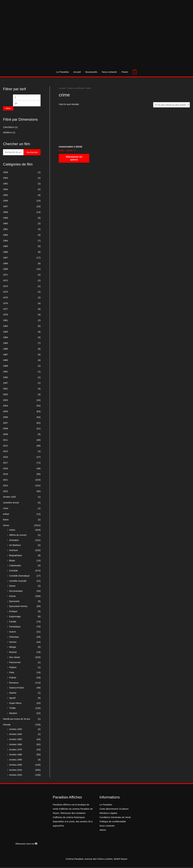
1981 (6, 321)
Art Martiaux (15, 546)
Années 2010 (16, 771)
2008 (6, 429)
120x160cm (9, 128)
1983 (6, 333)
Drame (13, 597)
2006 (6, 418)
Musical (13, 653)
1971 (6, 276)
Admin (103, 831)
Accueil (77, 72)
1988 (6, 361)
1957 (6, 207)
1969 (6, 270)
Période (7, 725)
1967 (6, 259)
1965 (6, 247)
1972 (6, 281)
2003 (6, 401)
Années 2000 (16, 766)
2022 (6, 486)
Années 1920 (10, 498)
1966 (6, 253)
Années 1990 (16, 760)
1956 (6, 201)
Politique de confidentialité (113, 822)
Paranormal (15, 663)
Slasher (13, 694)
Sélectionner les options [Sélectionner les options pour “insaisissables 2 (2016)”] (74, 159)
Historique (14, 638)
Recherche (32, 153)
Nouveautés (91, 72)
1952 (6, 184)
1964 (6, 241)
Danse (12, 587)
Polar (12, 673)
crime (6, 509)
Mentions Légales (108, 814)
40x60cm (8, 133)
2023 (6, 492)
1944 (6, 179)
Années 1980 (16, 755)
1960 (6, 224)
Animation (14, 541)
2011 (6, 441)
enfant (6, 515)
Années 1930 (16, 730)
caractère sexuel (11, 503)
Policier (13, 678)
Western (13, 714)
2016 (6, 458)
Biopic (12, 561)
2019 (6, 475)
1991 (6, 372)
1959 (6, 219)
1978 (6, 315)
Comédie (14, 571)
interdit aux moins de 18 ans (17, 720)
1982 (6, 327)
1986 (6, 350)
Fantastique (15, 627)
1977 (6, 310)
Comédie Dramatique (20, 577)
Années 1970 (16, 750)
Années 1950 (16, 740)
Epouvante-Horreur (19, 607)
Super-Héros (16, 704)
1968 (6, 264)
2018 (6, 469)
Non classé (15, 658)
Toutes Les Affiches (76, 88)
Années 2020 (16, 776)
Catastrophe (15, 566)
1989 (6, 367)
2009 (6, 435)
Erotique (13, 612)
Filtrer (8, 109)
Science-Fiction (17, 689)
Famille (13, 622)
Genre (6, 526)
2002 (6, 395)
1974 (6, 293)
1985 (6, 344)
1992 (6, 378)
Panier (125, 72)
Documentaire (16, 592)
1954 (6, 190)
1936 (6, 173)
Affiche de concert (18, 536)
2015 (6, 452)
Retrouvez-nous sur (26, 845)
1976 (6, 304)
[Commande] (171, 105)
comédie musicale (18, 582)
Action (12, 531)
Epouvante (15, 602)
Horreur (13, 643)
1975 (6, 298)
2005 (6, 412)
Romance (14, 684)
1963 (6, 236)
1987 (6, 355)
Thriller (13, 709)
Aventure (14, 551)
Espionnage (15, 617)
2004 (6, 407)
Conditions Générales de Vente (115, 818)
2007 (6, 424)
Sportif (12, 699)
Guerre (13, 633)
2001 (6, 389)
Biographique (16, 556)
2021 (6, 481)
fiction (6, 520)
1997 (6, 384)
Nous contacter (109, 72)
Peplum (13, 668)
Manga (13, 648)
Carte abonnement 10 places (114, 810)
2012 (6, 447)
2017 (6, 464)
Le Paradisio (62, 72)
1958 (6, 213)
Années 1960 (16, 745)
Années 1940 (16, 735)
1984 (6, 338)
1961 (6, 230)
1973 (6, 287)
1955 (6, 196)
